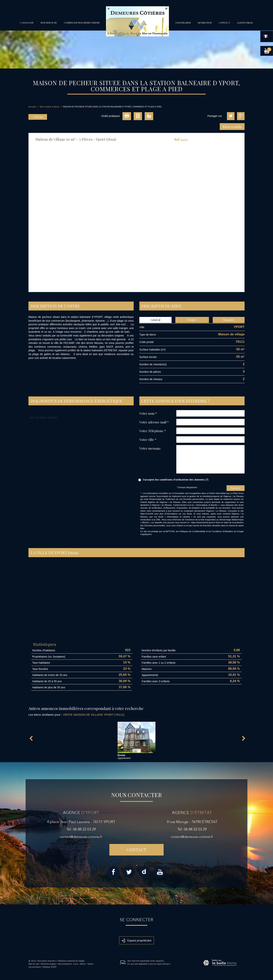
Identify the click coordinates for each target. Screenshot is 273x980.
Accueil (32, 107)
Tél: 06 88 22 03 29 (81, 829)
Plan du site (34, 964)
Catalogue (27, 23)
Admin (83, 964)
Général (155, 320)
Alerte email (245, 23)
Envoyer (236, 488)
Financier (229, 320)
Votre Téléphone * (153, 431)
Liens (76, 964)
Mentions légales (49, 964)
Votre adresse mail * (154, 422)
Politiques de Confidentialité (192, 531)
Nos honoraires (65, 964)
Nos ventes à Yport (49, 107)
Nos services (49, 23)
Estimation (205, 23)
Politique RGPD (49, 967)
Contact (224, 23)
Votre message (150, 448)
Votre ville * (148, 439)
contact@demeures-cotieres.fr (81, 837)
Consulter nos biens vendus (82, 23)
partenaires (183, 23)
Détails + (192, 320)
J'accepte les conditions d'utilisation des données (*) (176, 480)
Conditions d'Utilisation (223, 531)
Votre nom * (148, 413)
